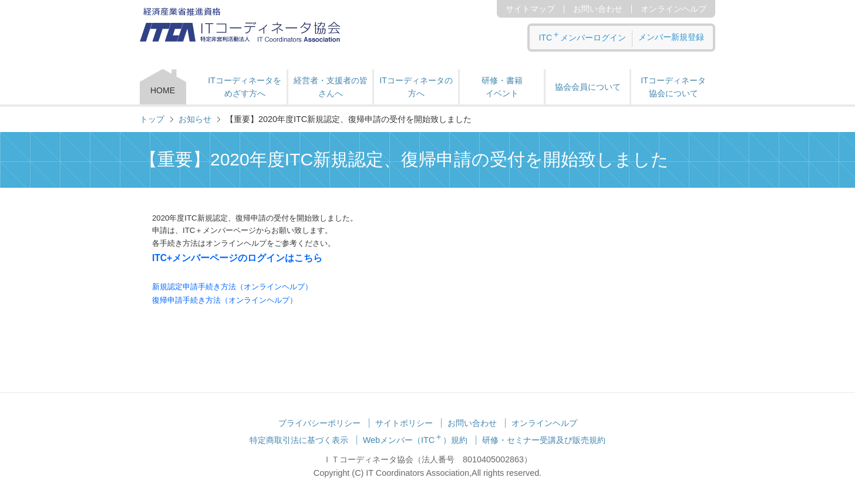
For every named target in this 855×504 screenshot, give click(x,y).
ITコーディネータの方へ (416, 87)
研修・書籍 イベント (502, 87)
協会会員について (588, 87)
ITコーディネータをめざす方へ (244, 87)
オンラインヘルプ (674, 9)
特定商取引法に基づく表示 (299, 440)
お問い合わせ (598, 9)
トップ (152, 119)
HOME (163, 90)
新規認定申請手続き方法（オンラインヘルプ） (232, 287)
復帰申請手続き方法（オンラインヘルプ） (225, 300)
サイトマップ (530, 9)
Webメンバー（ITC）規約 (415, 440)
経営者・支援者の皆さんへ (331, 87)
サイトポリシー (404, 423)
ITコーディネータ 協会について (673, 87)
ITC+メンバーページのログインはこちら (237, 258)
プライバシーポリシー (319, 423)
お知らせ (195, 119)
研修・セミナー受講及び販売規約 (544, 440)
